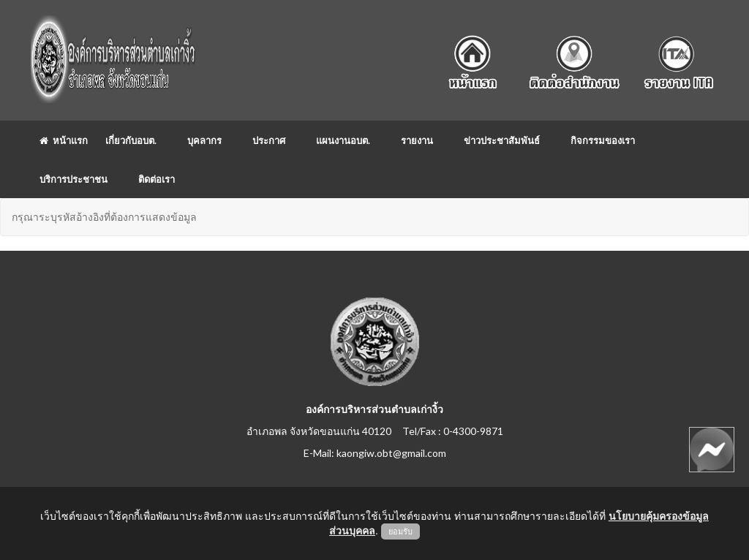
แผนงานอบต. (343, 140)
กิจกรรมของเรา (603, 140)
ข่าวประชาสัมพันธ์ (502, 140)
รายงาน (417, 140)
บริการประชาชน (74, 179)
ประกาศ (269, 140)
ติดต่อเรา (157, 179)
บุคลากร (204, 140)
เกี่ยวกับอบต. (131, 140)
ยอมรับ (400, 531)
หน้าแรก (64, 140)
